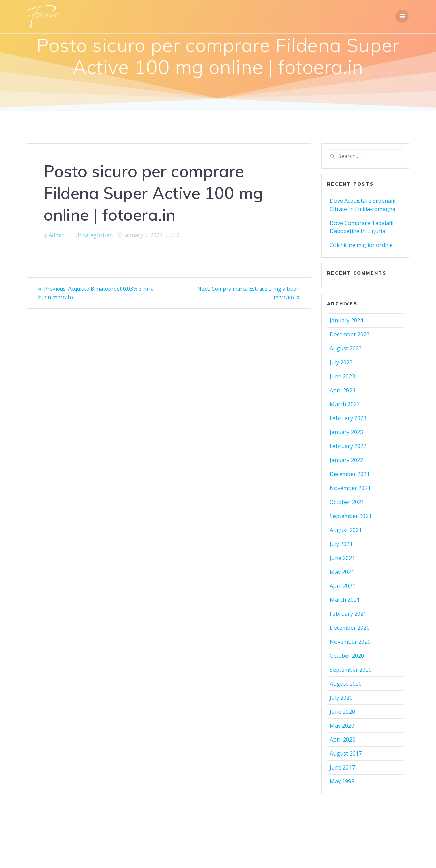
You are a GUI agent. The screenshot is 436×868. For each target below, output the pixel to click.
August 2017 (346, 753)
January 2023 (346, 432)
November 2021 (350, 488)
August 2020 (346, 684)
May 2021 (342, 572)
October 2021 (347, 502)
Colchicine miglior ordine (361, 245)
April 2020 (342, 740)
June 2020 (342, 712)
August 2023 (346, 348)
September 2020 (351, 670)
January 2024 (346, 320)
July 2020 (341, 698)
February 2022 (348, 446)
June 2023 (342, 376)
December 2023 (350, 334)
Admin (57, 235)
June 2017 (342, 767)
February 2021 (348, 614)
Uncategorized (94, 235)
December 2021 (350, 474)
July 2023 (341, 362)
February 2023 (348, 418)
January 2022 (346, 460)
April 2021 (342, 586)
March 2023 (345, 404)
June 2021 (342, 558)
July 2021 (341, 544)
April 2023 (342, 390)
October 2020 (347, 656)
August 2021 (346, 530)
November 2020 (350, 642)
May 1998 (342, 781)
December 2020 (350, 628)
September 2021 (351, 516)
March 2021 (345, 600)
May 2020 (342, 726)
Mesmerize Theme (280, 851)
